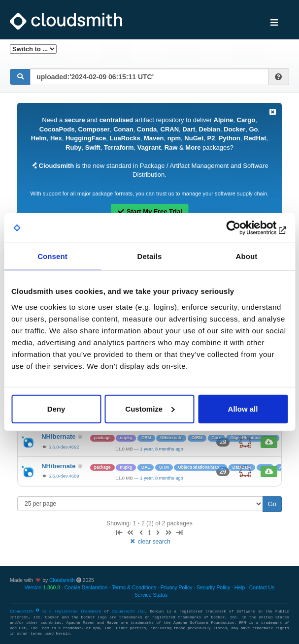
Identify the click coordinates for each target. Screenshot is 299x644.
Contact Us (262, 588)
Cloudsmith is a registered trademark (57, 612)
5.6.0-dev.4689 (64, 476)
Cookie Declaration (86, 588)
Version (42, 588)
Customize (150, 408)
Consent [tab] (52, 256)
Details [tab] (150, 256)
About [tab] (247, 256)
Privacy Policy (177, 588)
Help (240, 588)
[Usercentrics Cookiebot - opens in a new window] (245, 228)
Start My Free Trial (149, 211)
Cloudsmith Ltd (128, 612)
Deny (56, 408)
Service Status (151, 595)
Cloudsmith (62, 580)
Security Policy (213, 588)
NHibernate (59, 436)
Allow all (243, 408)
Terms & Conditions (134, 588)
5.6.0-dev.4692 (64, 447)
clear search (149, 542)
